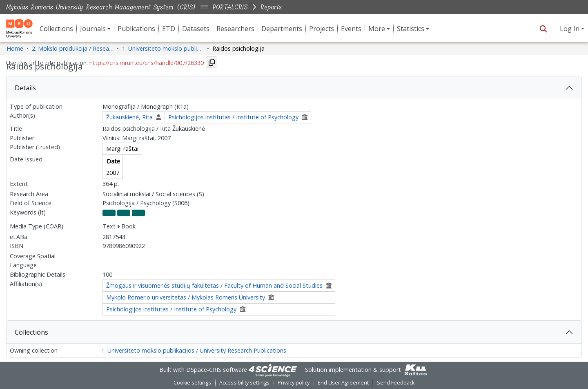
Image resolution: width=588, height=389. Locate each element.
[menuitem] (95, 29)
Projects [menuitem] (322, 29)
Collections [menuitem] (56, 29)
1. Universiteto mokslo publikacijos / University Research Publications (194, 350)
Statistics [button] (411, 29)
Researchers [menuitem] (235, 29)
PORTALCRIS (230, 7)
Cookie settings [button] (192, 383)
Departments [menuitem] (282, 29)
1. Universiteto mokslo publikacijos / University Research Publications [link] (163, 48)
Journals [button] (93, 29)
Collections (31, 332)
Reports (271, 7)
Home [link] (15, 48)
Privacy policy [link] (294, 383)
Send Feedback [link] (396, 383)
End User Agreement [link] (343, 383)
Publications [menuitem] (136, 29)
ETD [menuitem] (169, 29)
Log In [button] (570, 29)
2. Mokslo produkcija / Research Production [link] (73, 48)
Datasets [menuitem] (196, 29)
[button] (543, 29)
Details (25, 88)
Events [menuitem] (351, 29)
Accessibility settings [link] (244, 383)
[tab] (294, 88)
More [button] (377, 29)
